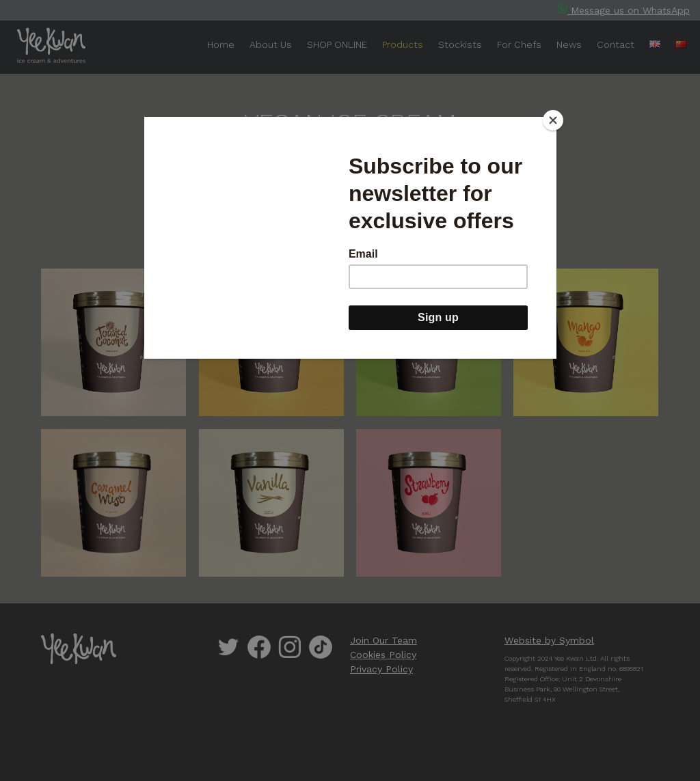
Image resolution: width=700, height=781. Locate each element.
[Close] (553, 120)
